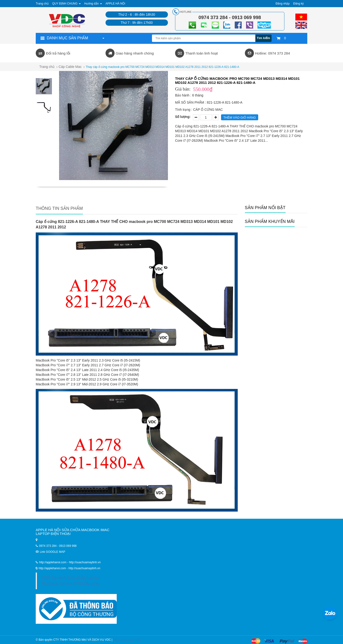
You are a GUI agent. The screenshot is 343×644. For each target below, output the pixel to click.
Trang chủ (47, 67)
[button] (103, 38)
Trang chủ (42, 4)
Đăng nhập (283, 4)
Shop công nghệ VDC (127, 640)
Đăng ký (298, 4)
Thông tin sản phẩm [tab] (59, 208)
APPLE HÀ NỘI (115, 4)
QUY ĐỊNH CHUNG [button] (66, 4)
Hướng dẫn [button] (93, 4)
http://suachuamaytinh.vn (84, 568)
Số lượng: (183, 117)
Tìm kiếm (263, 38)
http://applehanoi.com (53, 568)
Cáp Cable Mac (70, 67)
